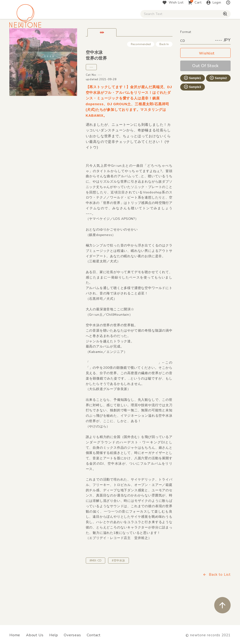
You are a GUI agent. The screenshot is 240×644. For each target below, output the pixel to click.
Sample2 (218, 103)
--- (91, 93)
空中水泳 (94, 78)
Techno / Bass (53, 40)
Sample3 (192, 112)
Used (183, 40)
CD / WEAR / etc (157, 40)
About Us (35, 635)
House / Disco (23, 40)
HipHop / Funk (83, 40)
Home (15, 635)
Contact (94, 635)
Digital (201, 40)
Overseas (72, 635)
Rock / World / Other (119, 40)
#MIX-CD (96, 586)
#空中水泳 (118, 586)
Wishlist (206, 79)
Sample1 (192, 103)
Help (54, 635)
